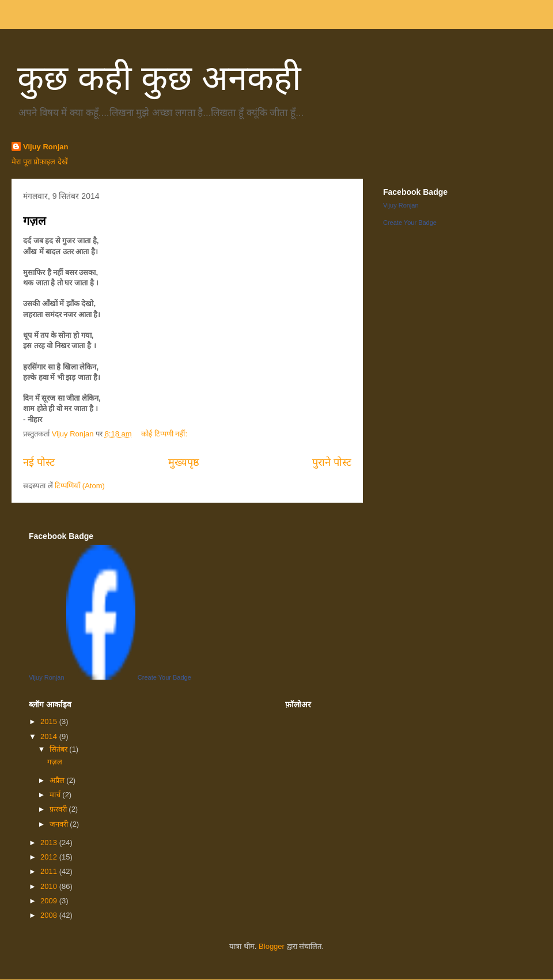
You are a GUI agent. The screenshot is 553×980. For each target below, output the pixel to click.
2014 (50, 736)
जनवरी (60, 824)
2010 (50, 886)
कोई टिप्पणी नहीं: (165, 434)
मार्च (56, 795)
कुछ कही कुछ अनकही (159, 78)
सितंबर (60, 749)
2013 (50, 843)
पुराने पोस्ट (332, 462)
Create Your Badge (410, 223)
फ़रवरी (59, 809)
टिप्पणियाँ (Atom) (80, 486)
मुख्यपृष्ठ (184, 462)
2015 (50, 721)
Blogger (272, 946)
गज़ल (35, 221)
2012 (50, 857)
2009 (50, 901)
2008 (50, 915)
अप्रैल (58, 780)
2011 (50, 871)
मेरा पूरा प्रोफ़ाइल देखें (40, 162)
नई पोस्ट (39, 462)
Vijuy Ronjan (46, 147)
